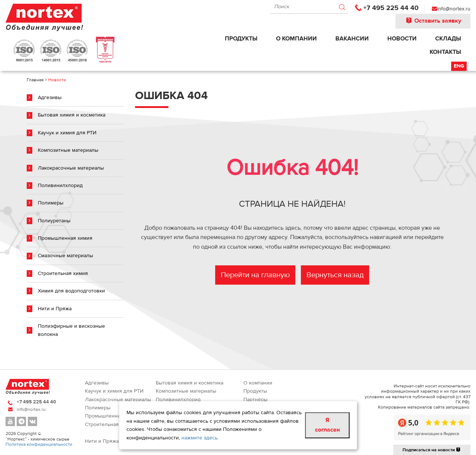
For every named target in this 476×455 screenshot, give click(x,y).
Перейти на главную (255, 275)
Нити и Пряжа (55, 309)
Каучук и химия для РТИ (67, 133)
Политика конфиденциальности (39, 444)
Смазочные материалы (65, 256)
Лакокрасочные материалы (71, 168)
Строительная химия (63, 274)
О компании (296, 39)
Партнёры (255, 400)
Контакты (445, 52)
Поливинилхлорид (60, 186)
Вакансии (352, 39)
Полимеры (51, 203)
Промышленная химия (65, 238)
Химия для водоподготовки (71, 291)
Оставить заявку (433, 21)
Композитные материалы (68, 150)
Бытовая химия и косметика (72, 115)
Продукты (241, 39)
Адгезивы (50, 98)
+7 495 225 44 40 (391, 8)
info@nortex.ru (454, 9)
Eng (459, 66)
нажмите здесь (199, 438)
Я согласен (327, 425)
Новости (402, 39)
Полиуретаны (54, 221)
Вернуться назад (335, 275)
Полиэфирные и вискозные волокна (71, 330)
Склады (448, 39)
